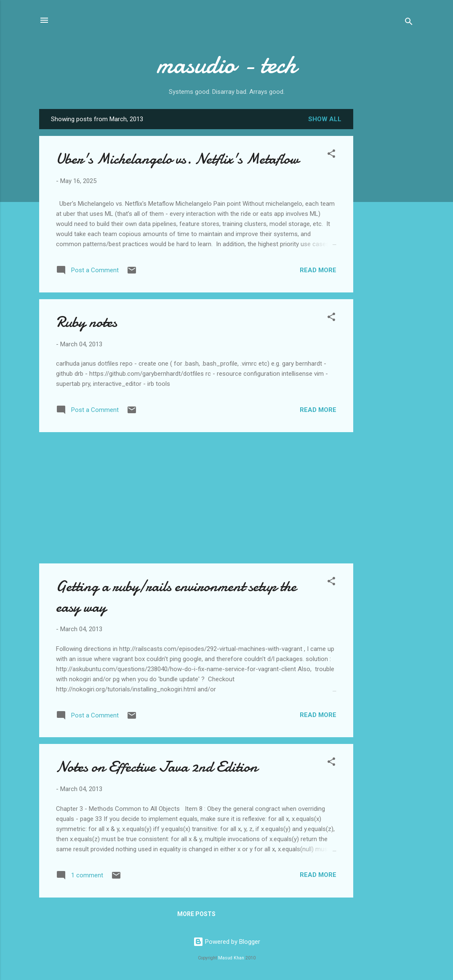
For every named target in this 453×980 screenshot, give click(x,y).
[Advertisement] (387, 242)
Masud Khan (231, 958)
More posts (196, 914)
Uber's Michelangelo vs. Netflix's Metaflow (177, 159)
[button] (331, 155)
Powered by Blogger (227, 942)
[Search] (409, 23)
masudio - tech (226, 64)
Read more (318, 270)
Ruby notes (87, 322)
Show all (325, 119)
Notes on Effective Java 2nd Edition (157, 767)
